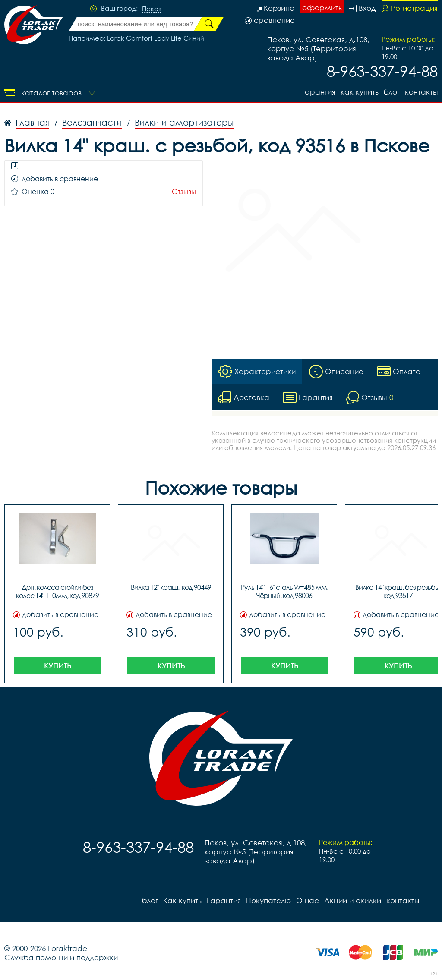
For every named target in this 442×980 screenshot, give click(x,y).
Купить (58, 666)
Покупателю (268, 900)
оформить (322, 8)
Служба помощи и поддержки (61, 957)
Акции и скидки (353, 900)
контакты (421, 92)
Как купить (360, 92)
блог (392, 92)
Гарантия (319, 92)
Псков (152, 9)
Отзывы (184, 192)
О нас (308, 900)
